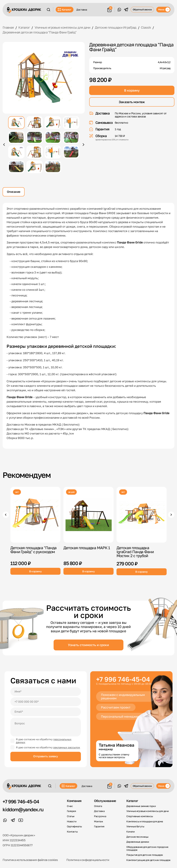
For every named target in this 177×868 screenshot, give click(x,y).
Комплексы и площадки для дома (145, 821)
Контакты (72, 832)
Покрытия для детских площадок (145, 855)
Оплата (98, 806)
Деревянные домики (138, 842)
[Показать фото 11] (53, 152)
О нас (70, 806)
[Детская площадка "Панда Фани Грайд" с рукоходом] (35, 515)
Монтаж (99, 821)
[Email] (46, 712)
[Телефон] (46, 702)
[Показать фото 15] (53, 167)
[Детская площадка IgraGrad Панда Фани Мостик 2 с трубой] (142, 515)
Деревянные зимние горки (141, 806)
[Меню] (163, 9)
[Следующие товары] (171, 515)
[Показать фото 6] (35, 137)
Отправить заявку (46, 756)
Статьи (71, 816)
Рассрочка (100, 816)
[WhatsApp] (119, 10)
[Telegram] (126, 10)
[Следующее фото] (83, 145)
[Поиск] (48, 10)
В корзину (132, 90)
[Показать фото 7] (53, 137)
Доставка (82, 10)
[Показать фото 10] (35, 152)
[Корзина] (109, 9)
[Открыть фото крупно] (44, 78)
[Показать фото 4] (71, 123)
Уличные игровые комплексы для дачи (148, 811)
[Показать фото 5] (16, 137)
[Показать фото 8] (71, 137)
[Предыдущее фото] (4, 145)
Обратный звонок (142, 9)
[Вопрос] (46, 727)
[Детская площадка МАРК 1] (88, 515)
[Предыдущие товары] (6, 515)
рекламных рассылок (67, 747)
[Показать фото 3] (53, 123)
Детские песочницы (137, 837)
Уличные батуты (135, 826)
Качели (131, 832)
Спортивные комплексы (140, 816)
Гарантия (99, 826)
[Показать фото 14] (35, 167)
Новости (72, 821)
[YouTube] (21, 820)
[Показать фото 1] (16, 123)
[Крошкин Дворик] (24, 10)
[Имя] (46, 692)
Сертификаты (74, 826)
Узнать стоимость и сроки (88, 645)
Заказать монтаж (132, 102)
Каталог (64, 9)
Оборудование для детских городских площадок (147, 848)
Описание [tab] (14, 192)
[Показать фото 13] (16, 167)
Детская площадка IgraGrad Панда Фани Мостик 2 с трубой (135, 552)
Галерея (71, 811)
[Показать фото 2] (35, 123)
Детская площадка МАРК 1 (87, 548)
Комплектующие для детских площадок (148, 860)
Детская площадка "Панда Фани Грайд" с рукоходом (33, 550)
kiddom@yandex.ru (23, 810)
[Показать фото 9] (16, 152)
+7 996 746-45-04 (123, 679)
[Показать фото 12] (71, 152)
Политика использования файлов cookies (30, 860)
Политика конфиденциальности (88, 860)
